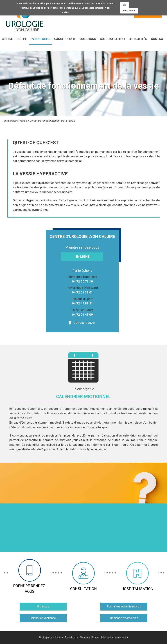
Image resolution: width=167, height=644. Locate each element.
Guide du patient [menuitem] (113, 39)
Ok (124, 5)
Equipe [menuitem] (22, 39)
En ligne (82, 257)
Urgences (43, 606)
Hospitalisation (137, 576)
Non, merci (129, 11)
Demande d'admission (124, 618)
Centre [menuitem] (7, 39)
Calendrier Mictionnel (43, 618)
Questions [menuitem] (88, 39)
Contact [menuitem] (158, 39)
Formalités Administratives (124, 606)
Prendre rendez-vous (30, 576)
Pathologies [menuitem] (40, 39)
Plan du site (71, 638)
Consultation (83, 576)
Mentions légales (90, 638)
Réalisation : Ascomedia (115, 638)
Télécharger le (83, 394)
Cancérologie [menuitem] (65, 39)
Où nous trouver (84, 323)
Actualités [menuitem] (138, 39)
